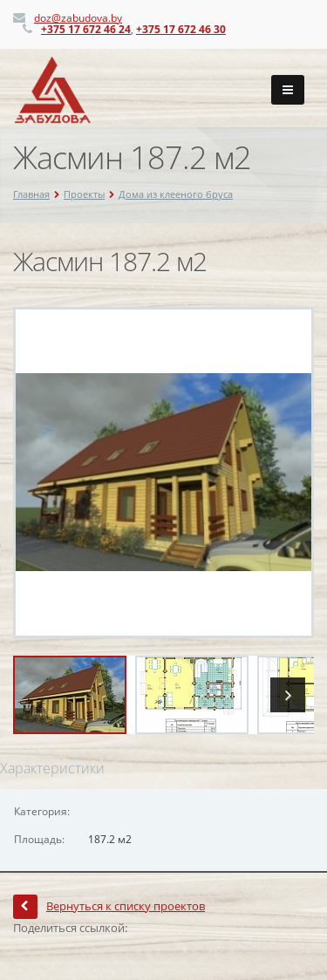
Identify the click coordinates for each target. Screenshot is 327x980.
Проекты (84, 194)
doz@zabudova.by (78, 18)
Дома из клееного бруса (176, 194)
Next (288, 695)
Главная (31, 194)
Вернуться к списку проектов (109, 906)
